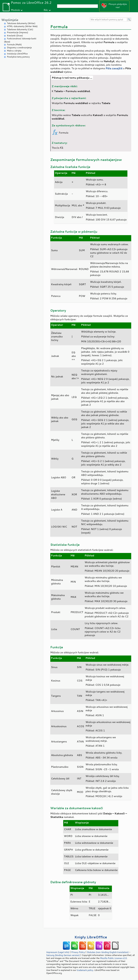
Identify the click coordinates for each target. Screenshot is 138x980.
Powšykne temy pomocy (18, 57)
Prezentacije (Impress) (17, 32)
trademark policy (85, 970)
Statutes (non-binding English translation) (108, 952)
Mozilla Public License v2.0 (113, 958)
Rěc (46, 10)
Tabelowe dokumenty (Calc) (20, 29)
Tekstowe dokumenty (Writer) (21, 23)
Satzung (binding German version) (63, 955)
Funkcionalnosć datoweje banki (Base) (20, 40)
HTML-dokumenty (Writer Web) (22, 26)
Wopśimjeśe (10, 20)
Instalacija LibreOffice (17, 54)
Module (15, 10)
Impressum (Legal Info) (58, 952)
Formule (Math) (14, 45)
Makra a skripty (14, 51)
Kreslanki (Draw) (15, 36)
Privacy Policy (78, 952)
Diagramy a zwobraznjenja (19, 48)
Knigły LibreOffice (91, 937)
